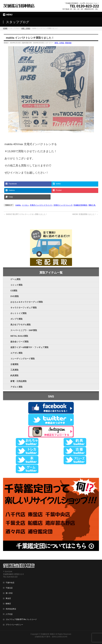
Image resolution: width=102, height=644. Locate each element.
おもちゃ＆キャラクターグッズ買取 (27, 302)
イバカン (25, 205)
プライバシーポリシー (14, 625)
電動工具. (92, 205)
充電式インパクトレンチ (63, 205)
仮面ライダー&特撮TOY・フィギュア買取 (29, 347)
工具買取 (14, 370)
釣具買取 (14, 375)
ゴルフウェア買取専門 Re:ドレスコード (21, 619)
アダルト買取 (17, 387)
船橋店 (8, 604)
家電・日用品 (59, 43)
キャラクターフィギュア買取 (24, 308)
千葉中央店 (10, 583)
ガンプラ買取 (17, 319)
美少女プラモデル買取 (21, 325)
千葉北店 (9, 588)
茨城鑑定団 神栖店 (48, 634)
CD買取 (14, 291)
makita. (18, 205)
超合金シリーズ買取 (20, 342)
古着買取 (14, 364)
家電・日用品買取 (19, 381)
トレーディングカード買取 (23, 359)
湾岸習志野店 (11, 609)
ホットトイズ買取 (19, 313)
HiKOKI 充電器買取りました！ (85, 214)
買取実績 (68, 43)
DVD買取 (15, 296)
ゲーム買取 (16, 279)
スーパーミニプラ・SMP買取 (24, 330)
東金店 (8, 598)
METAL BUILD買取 (19, 336)
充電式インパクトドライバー (41, 205)
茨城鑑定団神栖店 (80, 205)
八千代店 (9, 614)
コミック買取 (17, 285)
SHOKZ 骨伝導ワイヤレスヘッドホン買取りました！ (25, 214)
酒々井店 (9, 593)
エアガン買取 (17, 353)
